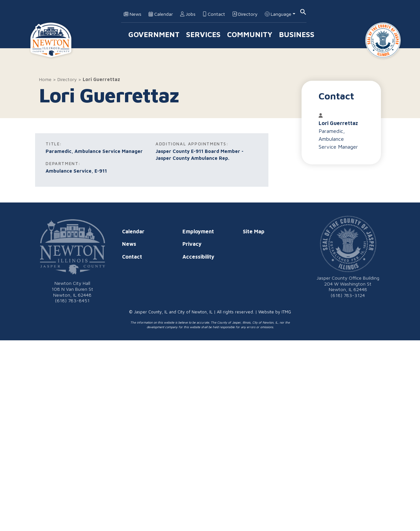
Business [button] (297, 34)
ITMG (286, 312)
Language (278, 14)
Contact (214, 14)
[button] (303, 11)
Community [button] (250, 34)
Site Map (254, 231)
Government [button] (154, 34)
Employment (198, 231)
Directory (245, 14)
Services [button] (203, 34)
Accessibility (198, 257)
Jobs (188, 14)
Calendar (161, 14)
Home (45, 79)
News (133, 14)
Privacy (192, 244)
